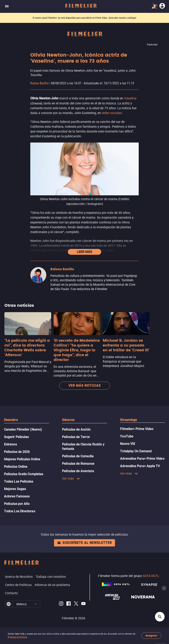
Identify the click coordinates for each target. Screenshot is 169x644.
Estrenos (10, 444)
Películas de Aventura (78, 471)
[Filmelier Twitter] (76, 604)
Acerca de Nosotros (19, 577)
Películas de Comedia (78, 456)
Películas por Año (17, 504)
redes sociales (112, 113)
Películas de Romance (78, 464)
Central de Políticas (19, 637)
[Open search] (160, 617)
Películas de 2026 (17, 452)
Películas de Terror (76, 437)
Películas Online (16, 467)
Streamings (128, 420)
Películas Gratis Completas (24, 474)
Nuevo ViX (128, 444)
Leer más (84, 252)
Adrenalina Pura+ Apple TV (140, 466)
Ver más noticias (85, 386)
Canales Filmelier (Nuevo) (23, 430)
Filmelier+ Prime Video (137, 429)
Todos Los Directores (20, 511)
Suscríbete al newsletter (84, 543)
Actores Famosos (17, 496)
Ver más (71, 478)
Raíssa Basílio (39, 83)
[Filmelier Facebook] (69, 604)
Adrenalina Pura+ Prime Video (142, 459)
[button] (35, 604)
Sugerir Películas (16, 437)
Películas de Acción (76, 430)
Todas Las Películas (19, 481)
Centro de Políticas (18, 585)
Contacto (12, 593)
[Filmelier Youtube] (83, 604)
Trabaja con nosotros (51, 577)
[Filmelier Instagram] (61, 604)
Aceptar (151, 636)
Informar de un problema (52, 585)
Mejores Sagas (15, 489)
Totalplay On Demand (136, 451)
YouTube (127, 436)
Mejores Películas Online (22, 459)
